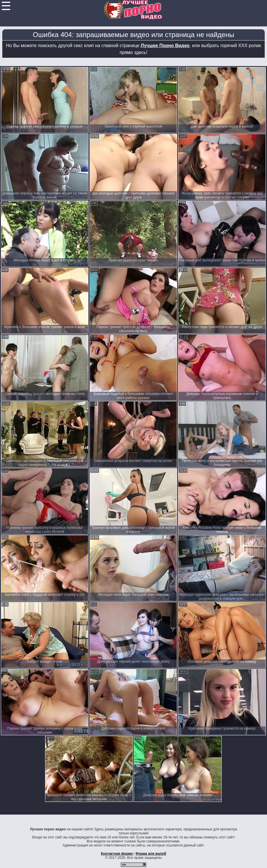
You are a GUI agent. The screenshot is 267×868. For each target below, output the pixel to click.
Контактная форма (117, 854)
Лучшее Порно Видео (165, 46)
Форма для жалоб (151, 854)
